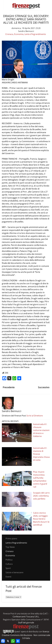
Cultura (9, 564)
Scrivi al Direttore (35, 416)
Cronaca (9, 34)
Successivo (44, 387)
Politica (9, 560)
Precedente (9, 387)
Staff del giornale (26, 623)
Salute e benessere (14, 572)
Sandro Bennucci (26, 31)
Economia (19, 34)
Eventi (8, 577)
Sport (8, 568)
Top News (10, 547)
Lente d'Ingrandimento (35, 34)
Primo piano (11, 539)
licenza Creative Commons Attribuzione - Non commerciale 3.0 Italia (26, 635)
